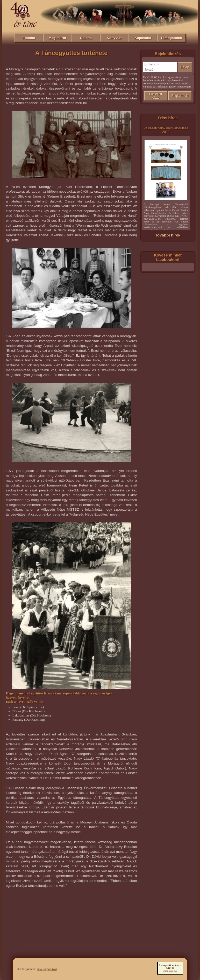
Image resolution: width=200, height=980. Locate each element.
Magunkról (57, 38)
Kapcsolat (143, 38)
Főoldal (29, 38)
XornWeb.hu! (46, 969)
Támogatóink (171, 38)
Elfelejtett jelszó (156, 96)
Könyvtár (114, 38)
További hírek (168, 235)
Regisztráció (180, 96)
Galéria (86, 38)
